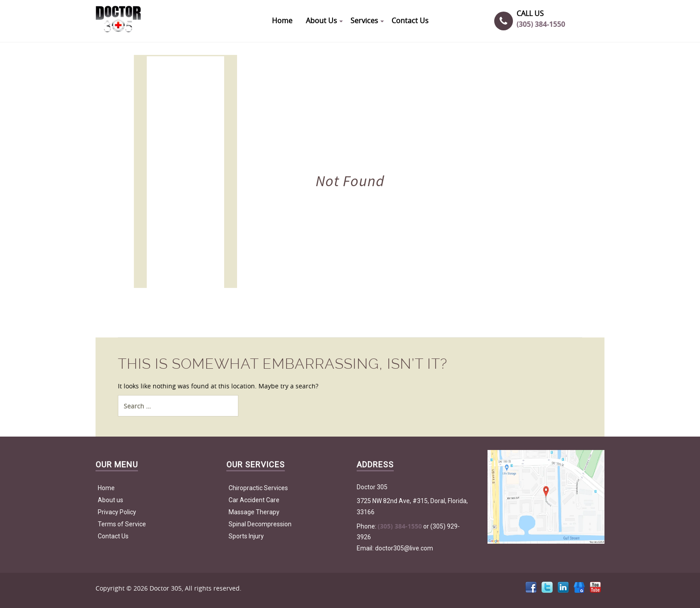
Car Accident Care (254, 500)
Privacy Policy (117, 512)
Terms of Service (122, 524)
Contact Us (113, 536)
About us (110, 500)
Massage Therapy (254, 512)
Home (106, 488)
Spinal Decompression (260, 524)
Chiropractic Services (258, 488)
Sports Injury (246, 536)
